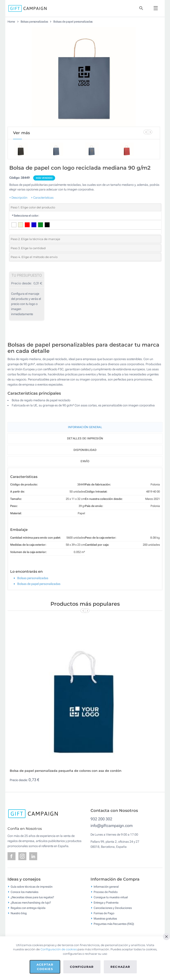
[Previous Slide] (146, 132)
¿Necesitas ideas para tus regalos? (32, 897)
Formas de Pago (104, 913)
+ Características (42, 198)
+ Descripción (18, 198)
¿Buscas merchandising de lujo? (31, 902)
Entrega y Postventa (106, 902)
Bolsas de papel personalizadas (73, 22)
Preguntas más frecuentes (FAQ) (114, 924)
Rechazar (120, 967)
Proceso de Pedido (106, 892)
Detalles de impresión (85, 438)
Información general (106, 886)
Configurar (82, 967)
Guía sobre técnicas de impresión (32, 886)
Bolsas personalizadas (34, 22)
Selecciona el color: (25, 216)
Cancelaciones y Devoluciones (113, 908)
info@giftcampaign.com (112, 826)
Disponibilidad (85, 450)
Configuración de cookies (59, 949)
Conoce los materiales (24, 892)
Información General (85, 427)
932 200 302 (101, 819)
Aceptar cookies (45, 967)
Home (11, 22)
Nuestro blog (19, 913)
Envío (85, 461)
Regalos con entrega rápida (28, 908)
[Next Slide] (150, 132)
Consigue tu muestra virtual (111, 897)
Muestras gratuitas (105, 918)
